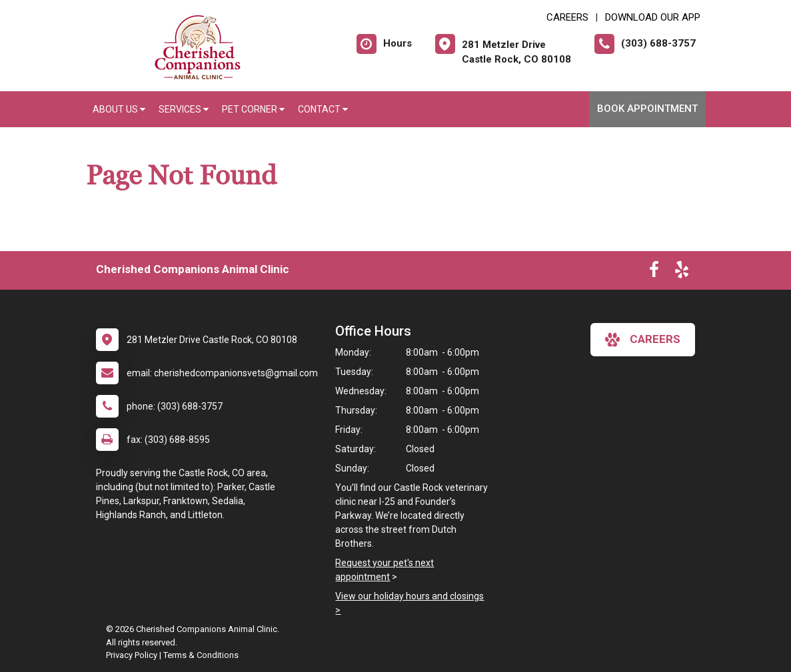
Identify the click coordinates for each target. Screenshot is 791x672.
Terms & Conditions (201, 655)
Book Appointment (647, 109)
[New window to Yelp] (682, 272)
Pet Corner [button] (253, 109)
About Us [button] (119, 109)
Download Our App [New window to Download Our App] (653, 17)
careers (643, 340)
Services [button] (184, 109)
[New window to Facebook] (654, 272)
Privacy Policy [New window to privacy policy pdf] (132, 655)
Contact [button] (323, 109)
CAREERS (567, 17)
